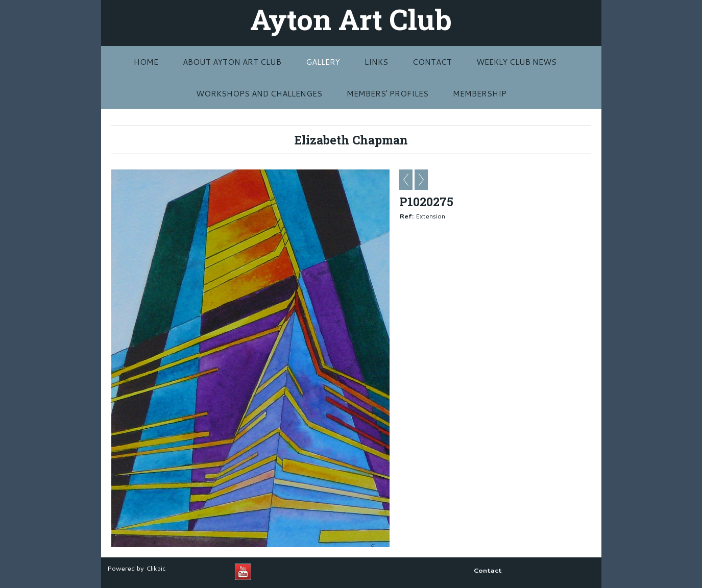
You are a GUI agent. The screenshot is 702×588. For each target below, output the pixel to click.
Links (376, 62)
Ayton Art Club (351, 19)
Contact (432, 62)
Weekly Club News (516, 62)
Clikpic (156, 568)
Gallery (323, 62)
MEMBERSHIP (480, 93)
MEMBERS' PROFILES (388, 93)
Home (146, 62)
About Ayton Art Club (232, 62)
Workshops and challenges (259, 93)
